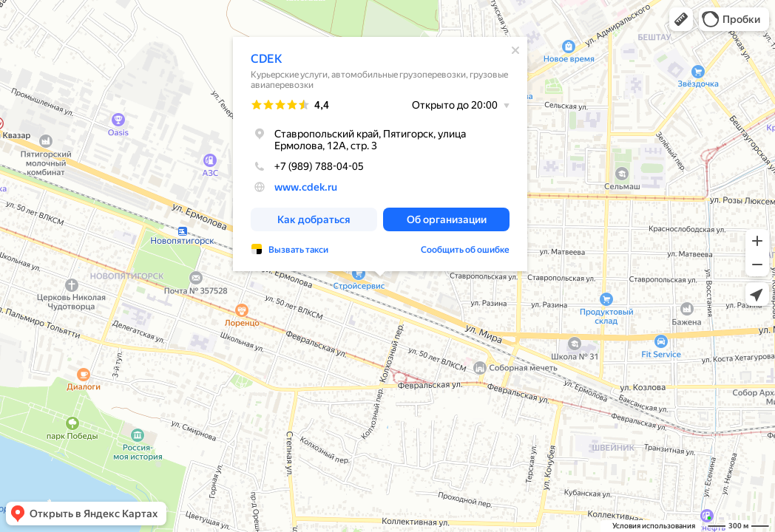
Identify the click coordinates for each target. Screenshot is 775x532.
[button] (681, 19)
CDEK (267, 59)
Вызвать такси (298, 250)
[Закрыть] (515, 50)
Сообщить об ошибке (465, 250)
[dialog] (380, 154)
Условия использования (654, 526)
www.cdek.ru (306, 187)
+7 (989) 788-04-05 (307, 166)
